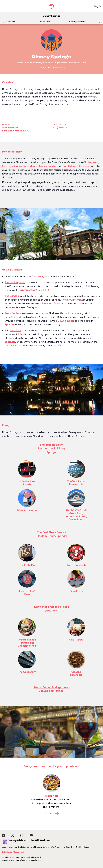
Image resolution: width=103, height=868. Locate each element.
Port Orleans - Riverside (76, 166)
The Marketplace (15, 282)
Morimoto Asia (50, 303)
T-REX (46, 290)
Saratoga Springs (12, 166)
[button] (100, 22)
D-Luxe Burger (66, 321)
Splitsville (10, 342)
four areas (37, 277)
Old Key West (91, 162)
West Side (15, 330)
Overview (11, 22)
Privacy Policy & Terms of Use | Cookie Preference (22, 860)
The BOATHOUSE (71, 300)
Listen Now (14, 852)
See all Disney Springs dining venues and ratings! (52, 689)
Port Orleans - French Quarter (40, 166)
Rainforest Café (28, 290)
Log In (97, 6)
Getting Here (44, 22)
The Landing (12, 296)
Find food (51, 813)
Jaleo (21, 334)
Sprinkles (10, 325)
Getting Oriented (77, 22)
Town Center (12, 313)
